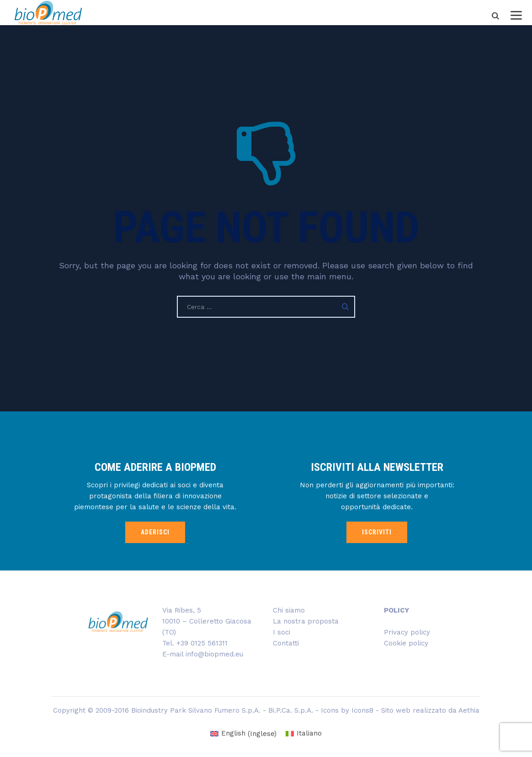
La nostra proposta (306, 621)
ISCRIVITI (377, 532)
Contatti (286, 643)
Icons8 (362, 710)
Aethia (469, 710)
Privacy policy (407, 632)
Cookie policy (406, 643)
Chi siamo (289, 610)
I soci (282, 632)
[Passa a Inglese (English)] (243, 734)
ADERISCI (155, 532)
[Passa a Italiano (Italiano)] (304, 734)
